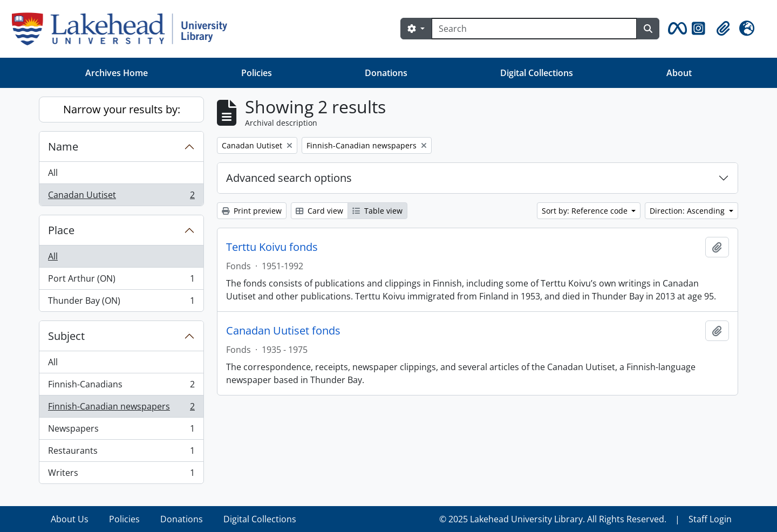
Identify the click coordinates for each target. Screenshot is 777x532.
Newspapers (121, 431)
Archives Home (117, 73)
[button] (676, 29)
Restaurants (121, 453)
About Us (70, 519)
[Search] (534, 29)
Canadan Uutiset (121, 197)
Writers (121, 475)
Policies (257, 73)
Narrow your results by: (122, 109)
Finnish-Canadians (121, 387)
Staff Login (710, 519)
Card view (319, 211)
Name (63, 146)
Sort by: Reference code (586, 211)
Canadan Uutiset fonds (283, 331)
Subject (66, 336)
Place (61, 230)
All (53, 173)
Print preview (252, 211)
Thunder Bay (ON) (121, 303)
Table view (377, 211)
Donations (386, 73)
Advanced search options (289, 178)
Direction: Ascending (688, 211)
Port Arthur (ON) (121, 281)
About (679, 73)
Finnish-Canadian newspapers (121, 409)
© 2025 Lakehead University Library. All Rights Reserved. (553, 519)
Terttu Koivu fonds (272, 247)
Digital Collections (537, 73)
